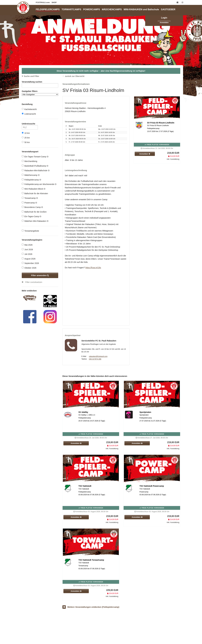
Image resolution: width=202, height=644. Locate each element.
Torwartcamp (30, 198)
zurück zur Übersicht (75, 76)
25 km (26, 138)
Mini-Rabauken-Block (34, 189)
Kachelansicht (29, 109)
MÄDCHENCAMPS (112, 9)
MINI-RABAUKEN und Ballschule (141, 9)
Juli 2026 (27, 254)
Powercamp (29, 203)
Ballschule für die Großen (34, 212)
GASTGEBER (168, 9)
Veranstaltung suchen (40, 82)
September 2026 (30, 263)
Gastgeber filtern (40, 93)
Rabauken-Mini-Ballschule (36, 170)
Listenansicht (29, 114)
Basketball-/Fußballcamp (35, 166)
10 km (26, 133)
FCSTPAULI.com (43, 3)
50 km (26, 142)
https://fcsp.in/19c (93, 268)
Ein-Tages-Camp (31, 216)
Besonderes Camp (32, 207)
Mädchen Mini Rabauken (35, 221)
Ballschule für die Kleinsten (35, 193)
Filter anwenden (40, 275)
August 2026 (29, 259)
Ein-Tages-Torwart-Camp (35, 157)
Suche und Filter (32, 76)
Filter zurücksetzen (34, 282)
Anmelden (164, 22)
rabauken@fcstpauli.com (98, 356)
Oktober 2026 (29, 268)
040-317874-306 (95, 359)
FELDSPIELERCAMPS (48, 9)
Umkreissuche (30, 124)
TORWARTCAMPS (71, 9)
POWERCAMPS (92, 9)
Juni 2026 (27, 249)
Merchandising (29, 161)
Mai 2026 (27, 245)
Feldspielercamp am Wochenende (39, 184)
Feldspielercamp (31, 180)
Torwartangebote (30, 231)
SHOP (54, 3)
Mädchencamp (31, 175)
